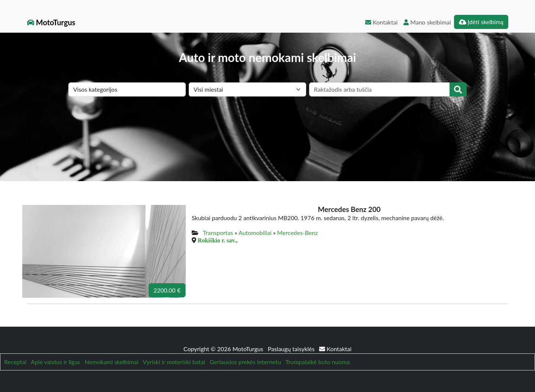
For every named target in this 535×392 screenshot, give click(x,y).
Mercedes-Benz (298, 233)
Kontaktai (381, 22)
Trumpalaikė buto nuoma (317, 362)
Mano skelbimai (427, 22)
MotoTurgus (51, 22)
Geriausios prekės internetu (245, 362)
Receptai (15, 362)
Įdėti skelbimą (481, 22)
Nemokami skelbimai (111, 362)
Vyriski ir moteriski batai (174, 362)
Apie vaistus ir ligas (56, 362)
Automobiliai (255, 233)
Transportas (218, 233)
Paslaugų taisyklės (292, 349)
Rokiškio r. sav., (218, 240)
